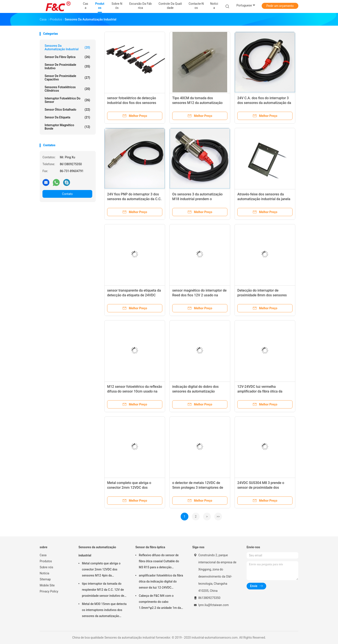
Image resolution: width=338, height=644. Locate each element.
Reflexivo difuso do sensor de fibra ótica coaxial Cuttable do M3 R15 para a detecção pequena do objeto (159, 562)
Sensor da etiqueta (67, 117)
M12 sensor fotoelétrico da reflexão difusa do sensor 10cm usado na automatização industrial (135, 391)
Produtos (46, 561)
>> (218, 517)
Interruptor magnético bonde (67, 127)
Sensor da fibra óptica (67, 57)
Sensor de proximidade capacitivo (67, 78)
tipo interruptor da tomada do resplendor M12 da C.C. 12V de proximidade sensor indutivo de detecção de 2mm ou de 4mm (103, 590)
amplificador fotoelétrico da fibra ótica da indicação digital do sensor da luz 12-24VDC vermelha (161, 582)
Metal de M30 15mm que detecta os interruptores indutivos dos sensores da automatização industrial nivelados (104, 611)
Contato (67, 194)
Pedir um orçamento (280, 6)
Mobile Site (47, 585)
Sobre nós (46, 567)
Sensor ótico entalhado (67, 110)
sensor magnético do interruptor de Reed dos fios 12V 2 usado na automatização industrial (199, 295)
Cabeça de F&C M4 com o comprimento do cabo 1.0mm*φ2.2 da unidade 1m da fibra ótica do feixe (160, 602)
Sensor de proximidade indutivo (67, 66)
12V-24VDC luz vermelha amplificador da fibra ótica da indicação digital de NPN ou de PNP (265, 391)
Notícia (44, 573)
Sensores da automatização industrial (67, 47)
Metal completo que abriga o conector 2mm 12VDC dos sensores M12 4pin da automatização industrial (101, 570)
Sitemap (45, 579)
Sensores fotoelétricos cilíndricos (67, 89)
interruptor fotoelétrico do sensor (67, 100)
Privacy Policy (49, 591)
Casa (43, 555)
